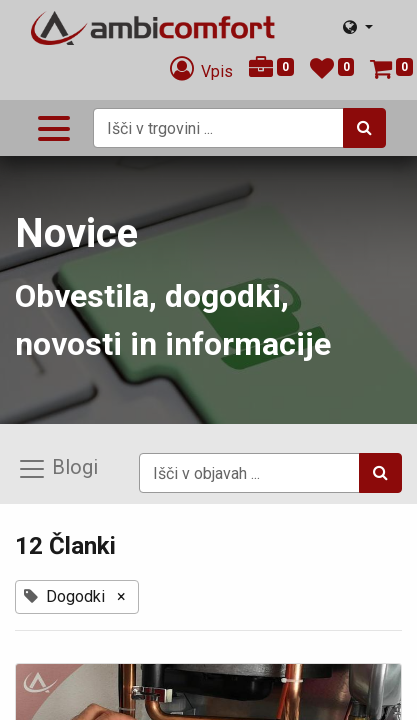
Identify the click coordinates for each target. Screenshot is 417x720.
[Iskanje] (364, 128)
